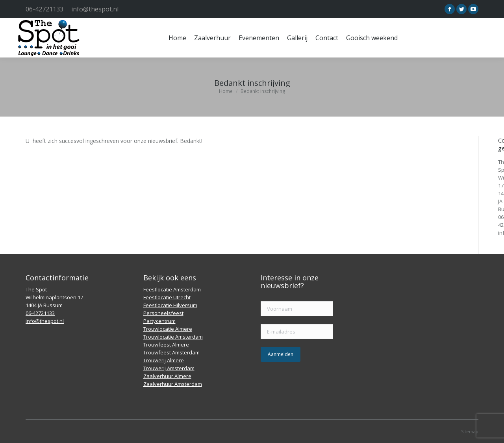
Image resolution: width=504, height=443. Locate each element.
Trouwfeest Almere (166, 345)
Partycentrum (159, 321)
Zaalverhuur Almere (167, 376)
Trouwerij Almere (164, 360)
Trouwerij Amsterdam (169, 368)
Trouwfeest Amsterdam (171, 352)
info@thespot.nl (95, 9)
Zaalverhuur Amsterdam (173, 384)
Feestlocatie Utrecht (167, 297)
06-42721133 (44, 9)
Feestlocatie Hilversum (170, 305)
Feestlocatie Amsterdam (172, 289)
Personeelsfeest (163, 313)
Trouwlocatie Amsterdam (173, 337)
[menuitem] (177, 38)
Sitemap (470, 431)
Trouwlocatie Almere (168, 329)
